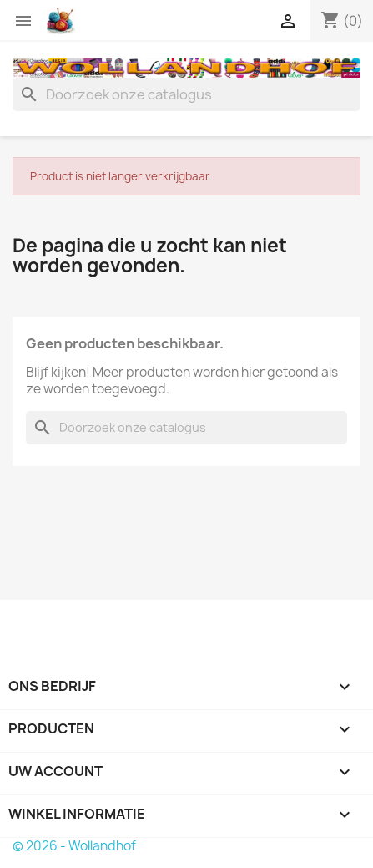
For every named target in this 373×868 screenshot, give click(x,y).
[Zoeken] (186, 94)
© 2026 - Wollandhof (74, 846)
